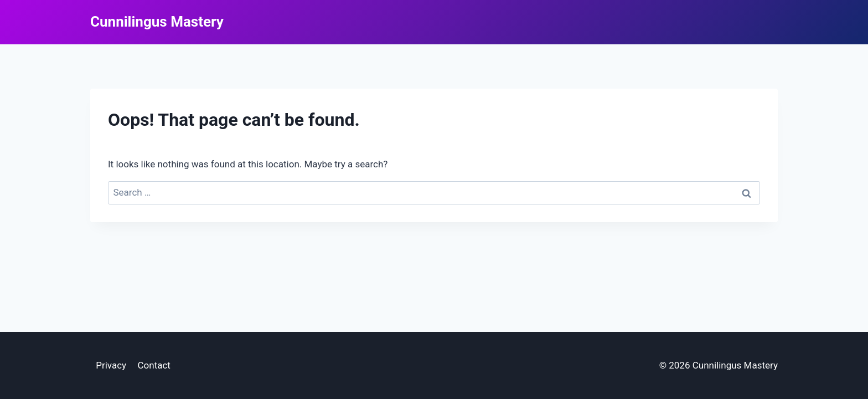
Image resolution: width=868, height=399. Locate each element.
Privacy (111, 365)
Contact (154, 365)
